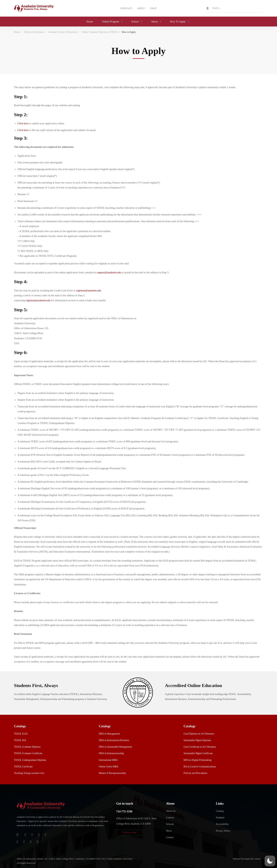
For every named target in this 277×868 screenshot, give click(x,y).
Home (17, 32)
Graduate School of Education (63, 32)
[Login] (18, 835)
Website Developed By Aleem (247, 859)
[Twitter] (46, 835)
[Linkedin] (38, 842)
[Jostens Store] (25, 835)
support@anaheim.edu (109, 272)
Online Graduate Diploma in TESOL (100, 32)
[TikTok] (24, 842)
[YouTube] (31, 842)
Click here (23, 123)
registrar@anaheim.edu (89, 290)
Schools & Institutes (34, 32)
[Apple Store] (32, 835)
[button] (129, 833)
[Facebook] (39, 835)
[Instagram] (17, 842)
